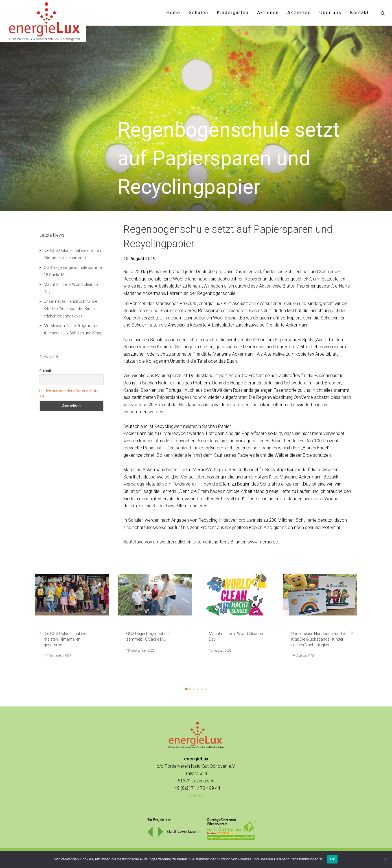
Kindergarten (233, 13)
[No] (385, 859)
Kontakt (359, 13)
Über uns (330, 13)
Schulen (199, 13)
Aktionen (268, 13)
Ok (332, 859)
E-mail (45, 371)
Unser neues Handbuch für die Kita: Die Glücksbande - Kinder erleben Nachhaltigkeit (70, 309)
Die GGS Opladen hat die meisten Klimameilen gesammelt (65, 639)
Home (173, 13)
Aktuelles (299, 13)
